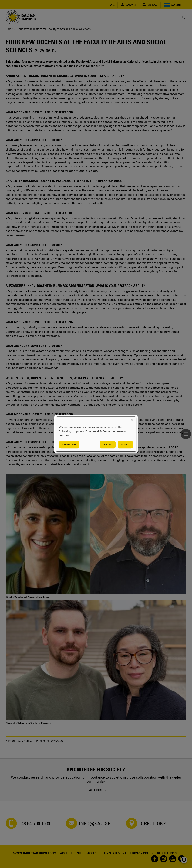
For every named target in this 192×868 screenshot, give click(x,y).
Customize (69, 444)
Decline (108, 444)
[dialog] (96, 434)
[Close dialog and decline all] (132, 419)
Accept (125, 444)
